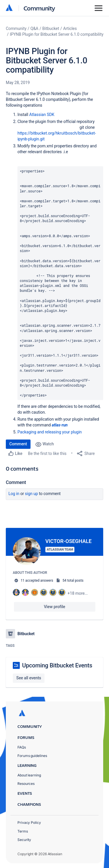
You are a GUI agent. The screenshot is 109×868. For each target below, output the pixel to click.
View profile (54, 607)
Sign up (32, 494)
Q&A (34, 28)
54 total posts (73, 581)
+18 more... (78, 593)
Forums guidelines (32, 756)
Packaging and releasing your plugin (50, 432)
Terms (23, 831)
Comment (18, 444)
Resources (26, 784)
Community (39, 8)
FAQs (22, 747)
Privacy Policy (29, 823)
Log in (14, 494)
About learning (29, 775)
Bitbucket (51, 28)
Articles (70, 28)
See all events (29, 678)
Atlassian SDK (42, 115)
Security (24, 840)
